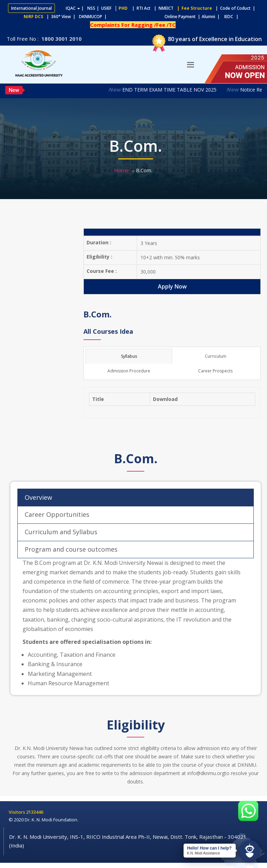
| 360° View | (61, 17)
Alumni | (212, 17)
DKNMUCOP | (94, 17)
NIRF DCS (33, 17)
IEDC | (233, 17)
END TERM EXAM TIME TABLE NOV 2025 (174, 90)
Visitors (17, 812)
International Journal (31, 8)
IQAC (73, 8)
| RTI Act (140, 8)
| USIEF (104, 8)
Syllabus (129, 356)
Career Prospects (215, 371)
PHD (123, 8)
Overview (38, 497)
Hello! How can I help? (209, 848)
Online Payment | (155, 17)
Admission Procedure (129, 371)
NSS (91, 8)
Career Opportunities (57, 514)
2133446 (35, 812)
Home (122, 170)
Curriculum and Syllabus (61, 532)
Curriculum (216, 356)
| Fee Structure (193, 8)
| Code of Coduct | (235, 8)
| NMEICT (163, 8)
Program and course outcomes (71, 549)
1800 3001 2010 (61, 39)
